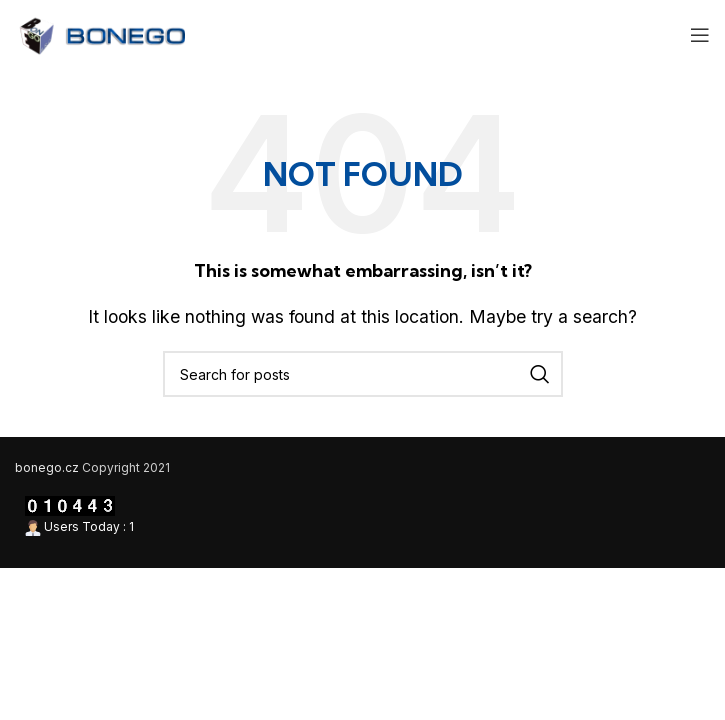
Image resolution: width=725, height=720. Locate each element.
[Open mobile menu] (700, 35)
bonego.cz (47, 467)
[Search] (363, 374)
